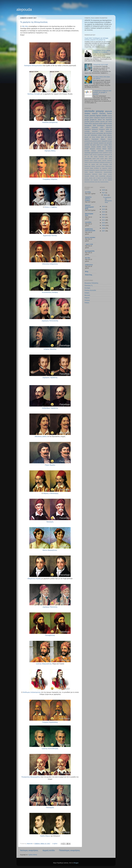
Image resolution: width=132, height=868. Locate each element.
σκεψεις (87, 113)
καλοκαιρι (95, 127)
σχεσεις (91, 178)
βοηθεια (99, 147)
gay (105, 133)
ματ (107, 122)
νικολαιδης (109, 170)
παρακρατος (88, 174)
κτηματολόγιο (103, 170)
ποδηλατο (97, 118)
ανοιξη (110, 124)
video (102, 127)
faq (91, 145)
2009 (104, 225)
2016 (104, 206)
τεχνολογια (88, 153)
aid (105, 143)
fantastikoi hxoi (89, 180)
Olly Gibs (25, 26)
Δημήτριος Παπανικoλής (50, 321)
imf (106, 137)
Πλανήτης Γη (88, 285)
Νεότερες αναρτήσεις (29, 850)
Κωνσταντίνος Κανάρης (50, 292)
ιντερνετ (110, 139)
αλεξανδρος (94, 135)
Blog (87, 271)
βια (111, 129)
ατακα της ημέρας (90, 164)
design (96, 157)
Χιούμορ (87, 300)
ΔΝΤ (89, 135)
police (91, 118)
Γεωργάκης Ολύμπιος (50, 179)
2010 (104, 223)
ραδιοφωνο (109, 176)
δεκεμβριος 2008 (90, 125)
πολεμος (94, 151)
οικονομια (109, 125)
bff (111, 155)
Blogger (76, 863)
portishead (92, 182)
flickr (106, 157)
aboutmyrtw (107, 155)
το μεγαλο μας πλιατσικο (92, 143)
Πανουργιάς (50, 807)
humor (110, 113)
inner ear (102, 180)
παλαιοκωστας (99, 172)
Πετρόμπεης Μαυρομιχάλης (31, 777)
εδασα (103, 166)
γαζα (97, 164)
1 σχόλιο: (55, 844)
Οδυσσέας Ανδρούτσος (50, 264)
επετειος (99, 149)
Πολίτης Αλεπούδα (90, 290)
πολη (97, 176)
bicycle (103, 118)
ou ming (88, 192)
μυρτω (99, 141)
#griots (99, 116)
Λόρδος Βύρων (45, 836)
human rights (100, 137)
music (87, 116)
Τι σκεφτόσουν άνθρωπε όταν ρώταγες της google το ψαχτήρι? (102, 92)
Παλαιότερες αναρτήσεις (70, 850)
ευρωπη (87, 170)
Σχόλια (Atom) (33, 855)
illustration (109, 133)
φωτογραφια (100, 133)
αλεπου (91, 162)
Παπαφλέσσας (50, 635)
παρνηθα (87, 176)
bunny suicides (90, 237)
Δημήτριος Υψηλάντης (50, 378)
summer (104, 161)
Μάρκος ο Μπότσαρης (51, 493)
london (101, 124)
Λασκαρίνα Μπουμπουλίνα (33, 66)
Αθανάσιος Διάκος (41, 436)
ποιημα (87, 118)
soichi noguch (94, 161)
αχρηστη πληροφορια (91, 139)
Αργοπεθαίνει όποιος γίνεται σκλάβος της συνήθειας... (102, 51)
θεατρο (104, 149)
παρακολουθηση (104, 182)
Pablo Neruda (93, 155)
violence (87, 162)
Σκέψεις (87, 293)
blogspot (110, 178)
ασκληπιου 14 (108, 162)
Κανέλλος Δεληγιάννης (50, 122)
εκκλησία (87, 168)
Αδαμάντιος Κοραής (34, 579)
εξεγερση (92, 149)
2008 (104, 228)
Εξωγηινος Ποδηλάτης (91, 283)
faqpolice (96, 180)
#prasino (101, 143)
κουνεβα (87, 151)
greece (92, 122)
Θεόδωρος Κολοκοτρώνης (32, 692)
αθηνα (100, 120)
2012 (104, 217)
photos (98, 122)
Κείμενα (87, 298)
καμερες (97, 170)
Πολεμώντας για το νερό (100, 64)
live (104, 120)
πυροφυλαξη (102, 176)
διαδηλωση (95, 129)
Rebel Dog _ (89, 275)
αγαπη (106, 145)
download (101, 157)
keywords (109, 120)
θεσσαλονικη (88, 133)
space (100, 161)
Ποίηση (87, 303)
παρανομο (95, 174)
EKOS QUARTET (104, 153)
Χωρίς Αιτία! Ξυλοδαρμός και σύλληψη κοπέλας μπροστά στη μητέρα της (96, 39)
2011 (104, 220)
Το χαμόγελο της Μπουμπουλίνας (34, 22)
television (110, 161)
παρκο (100, 174)
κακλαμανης (92, 170)
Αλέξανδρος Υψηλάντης (50, 408)
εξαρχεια (103, 139)
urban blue (97, 182)
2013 (104, 215)
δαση (90, 124)
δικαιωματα (109, 131)
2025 (104, 190)
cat (85, 157)
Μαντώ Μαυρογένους (50, 550)
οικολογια (95, 124)
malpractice (89, 265)
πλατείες (92, 176)
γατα (101, 164)
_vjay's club (89, 244)
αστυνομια (109, 118)
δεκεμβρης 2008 (107, 164)
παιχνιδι (91, 172)
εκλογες (87, 127)
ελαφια (91, 168)
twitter (107, 129)
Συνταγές (87, 288)
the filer (88, 258)
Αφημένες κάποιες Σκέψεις (88, 199)
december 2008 (98, 131)
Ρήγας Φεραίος (50, 465)
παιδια (86, 172)
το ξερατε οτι (99, 178)
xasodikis (88, 222)
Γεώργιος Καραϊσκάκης (50, 722)
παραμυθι (104, 141)
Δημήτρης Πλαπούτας (50, 607)
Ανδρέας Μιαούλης (50, 349)
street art (99, 145)
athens (105, 124)
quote (94, 145)
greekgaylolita (88, 159)
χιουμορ (100, 111)
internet (110, 137)
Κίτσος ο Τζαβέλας (51, 207)
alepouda (24, 10)
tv (103, 145)
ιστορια (105, 135)
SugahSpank (101, 155)
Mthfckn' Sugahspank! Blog (89, 207)
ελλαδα (104, 116)
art (90, 137)
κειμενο (95, 113)
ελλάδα (87, 149)
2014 (104, 212)
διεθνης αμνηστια (96, 166)
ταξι (94, 178)
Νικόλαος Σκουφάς (34, 94)
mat (86, 135)
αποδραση (102, 162)
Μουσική (87, 295)
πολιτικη (102, 113)
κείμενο (110, 149)
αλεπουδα (90, 111)
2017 (104, 193)
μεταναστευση (88, 141)
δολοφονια (102, 129)
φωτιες (94, 133)
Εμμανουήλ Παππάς (50, 236)
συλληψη (87, 131)
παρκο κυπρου (108, 174)
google (87, 120)
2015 (104, 209)
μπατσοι (95, 141)
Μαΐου (106, 195)
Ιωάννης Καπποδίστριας (50, 749)
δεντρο (104, 147)
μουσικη (93, 116)
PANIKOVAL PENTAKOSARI (90, 230)
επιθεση (110, 168)
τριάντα (105, 178)
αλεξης (100, 135)
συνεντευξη (109, 151)
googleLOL (93, 120)
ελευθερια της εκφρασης (101, 168)
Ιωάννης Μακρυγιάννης (44, 664)
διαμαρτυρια (88, 166)
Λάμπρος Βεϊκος (50, 151)
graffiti (110, 157)
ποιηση (110, 116)
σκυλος (86, 178)
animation (109, 143)
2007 (104, 231)
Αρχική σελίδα (49, 850)
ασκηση (93, 147)
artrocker (87, 145)
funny (93, 137)
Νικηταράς (50, 522)
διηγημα (110, 147)
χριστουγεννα (95, 153)
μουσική (87, 122)
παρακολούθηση (108, 172)
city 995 (90, 157)
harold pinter (96, 159)
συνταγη (110, 141)
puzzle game (104, 159)
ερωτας (103, 122)
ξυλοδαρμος (101, 125)
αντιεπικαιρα (96, 162)
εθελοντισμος (109, 166)
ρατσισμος (101, 151)
